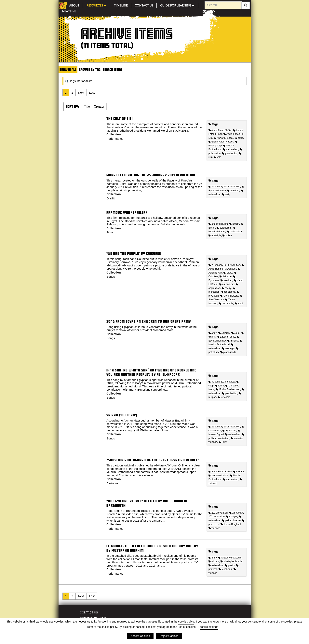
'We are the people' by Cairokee (134, 253)
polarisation (230, 393)
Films (110, 232)
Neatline (69, 11)
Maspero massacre (230, 558)
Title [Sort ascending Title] (87, 107)
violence (214, 528)
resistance (228, 292)
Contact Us (144, 5)
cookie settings (209, 627)
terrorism (224, 397)
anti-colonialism (218, 224)
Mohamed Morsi (218, 476)
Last (92, 93)
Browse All (68, 69)
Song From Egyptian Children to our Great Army (149, 321)
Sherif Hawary (229, 296)
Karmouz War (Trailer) (127, 212)
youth (239, 303)
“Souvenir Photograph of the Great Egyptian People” (153, 460)
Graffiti (111, 198)
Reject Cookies (169, 636)
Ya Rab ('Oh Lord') (122, 415)
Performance (115, 139)
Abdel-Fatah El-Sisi (220, 472)
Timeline (121, 5)
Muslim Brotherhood (228, 389)
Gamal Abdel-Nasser (221, 142)
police (227, 235)
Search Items (113, 69)
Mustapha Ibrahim (231, 561)
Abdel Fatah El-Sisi (220, 130)
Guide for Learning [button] (177, 5)
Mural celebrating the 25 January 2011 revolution (151, 175)
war (217, 157)
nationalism (231, 149)
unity (226, 194)
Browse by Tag (90, 69)
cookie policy (186, 622)
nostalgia (215, 235)
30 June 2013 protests (222, 382)
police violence (231, 520)
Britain (234, 224)
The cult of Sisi (120, 119)
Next (81, 93)
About (74, 5)
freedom (233, 191)
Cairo (228, 273)
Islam (220, 386)
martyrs (232, 517)
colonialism (224, 228)
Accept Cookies (140, 636)
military (233, 341)
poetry (227, 288)
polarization (230, 153)
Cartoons (112, 483)
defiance (226, 276)
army (213, 333)
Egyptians (229, 431)
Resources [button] (97, 5)
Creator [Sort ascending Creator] (99, 107)
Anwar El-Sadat (223, 138)
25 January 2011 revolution (224, 187)
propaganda (228, 352)
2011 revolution (218, 513)
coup (239, 138)
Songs (111, 277)
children (224, 333)
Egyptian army (226, 337)
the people (226, 303)
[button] (87, 107)
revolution (225, 569)
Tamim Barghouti (231, 524)
